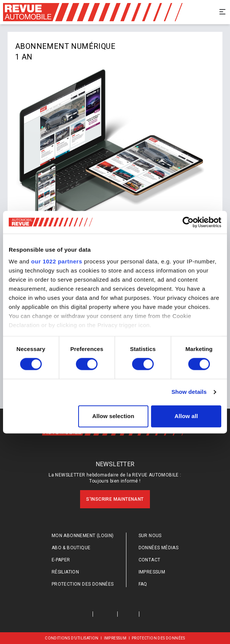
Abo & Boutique (71, 548)
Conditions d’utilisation (72, 638)
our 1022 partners (57, 261)
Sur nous (150, 536)
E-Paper (61, 560)
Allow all (186, 416)
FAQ (143, 584)
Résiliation (65, 572)
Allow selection (113, 416)
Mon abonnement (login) (83, 536)
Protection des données (83, 584)
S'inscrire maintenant (115, 499)
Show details (189, 392)
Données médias (159, 548)
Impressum (152, 572)
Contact (150, 560)
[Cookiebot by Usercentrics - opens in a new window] (188, 222)
